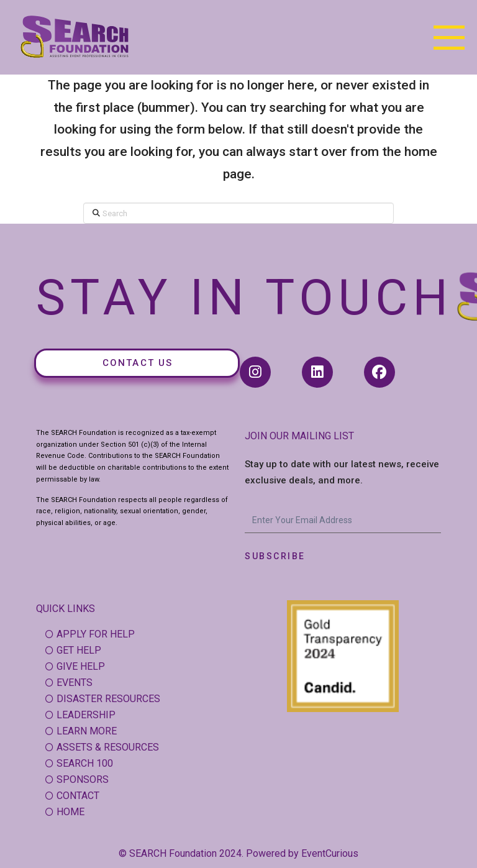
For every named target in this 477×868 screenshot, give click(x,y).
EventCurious (330, 853)
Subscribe (275, 556)
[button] (449, 37)
